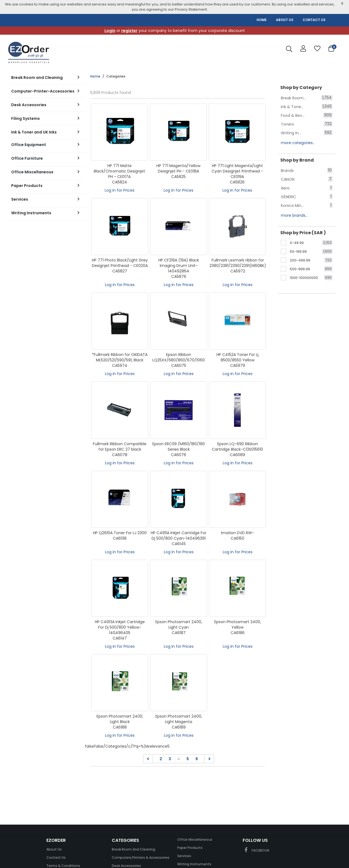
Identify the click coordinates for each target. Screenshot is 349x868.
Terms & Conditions (63, 866)
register (129, 31)
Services (184, 856)
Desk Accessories (126, 866)
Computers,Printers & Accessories (141, 857)
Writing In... (291, 133)
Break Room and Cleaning (133, 849)
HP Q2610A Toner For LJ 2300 (120, 533)
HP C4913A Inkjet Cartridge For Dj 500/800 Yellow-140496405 (120, 627)
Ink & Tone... (292, 107)
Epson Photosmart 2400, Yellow (238, 625)
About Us (54, 849)
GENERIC (288, 197)
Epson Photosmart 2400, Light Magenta (179, 719)
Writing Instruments (194, 864)
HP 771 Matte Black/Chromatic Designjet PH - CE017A (119, 171)
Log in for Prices (120, 190)
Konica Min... (292, 206)
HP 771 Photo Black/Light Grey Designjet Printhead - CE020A (120, 263)
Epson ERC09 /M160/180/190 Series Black (179, 447)
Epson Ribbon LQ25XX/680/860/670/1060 (179, 357)
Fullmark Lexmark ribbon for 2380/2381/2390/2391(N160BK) (238, 263)
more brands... (294, 215)
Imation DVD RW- (238, 533)
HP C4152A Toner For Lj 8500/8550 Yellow (237, 357)
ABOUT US (285, 20)
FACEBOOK (256, 850)
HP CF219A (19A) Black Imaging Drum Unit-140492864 (179, 266)
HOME (262, 20)
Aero (285, 188)
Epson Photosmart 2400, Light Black (120, 719)
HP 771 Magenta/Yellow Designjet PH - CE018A (178, 168)
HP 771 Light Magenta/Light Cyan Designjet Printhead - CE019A (237, 171)
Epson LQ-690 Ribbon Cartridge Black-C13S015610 (237, 447)
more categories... (298, 143)
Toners (287, 124)
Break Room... (293, 98)
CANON (288, 179)
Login (110, 31)
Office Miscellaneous (195, 839)
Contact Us (56, 857)
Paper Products (190, 848)
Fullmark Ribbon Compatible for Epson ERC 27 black (120, 447)
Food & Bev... (293, 115)
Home (95, 76)
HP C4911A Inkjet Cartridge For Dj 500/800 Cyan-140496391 (179, 536)
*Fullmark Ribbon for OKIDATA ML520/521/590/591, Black (120, 357)
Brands (287, 171)
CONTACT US (314, 20)
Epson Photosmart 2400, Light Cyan (179, 625)
